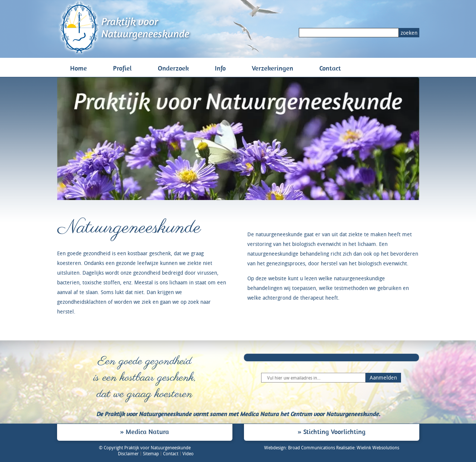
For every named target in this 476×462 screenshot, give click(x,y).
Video (188, 453)
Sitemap (151, 453)
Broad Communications (311, 447)
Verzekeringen (273, 68)
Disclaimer (128, 453)
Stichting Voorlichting (334, 431)
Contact (330, 68)
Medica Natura (147, 431)
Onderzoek (173, 68)
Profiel (122, 68)
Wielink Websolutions (378, 447)
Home (79, 68)
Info (220, 68)
